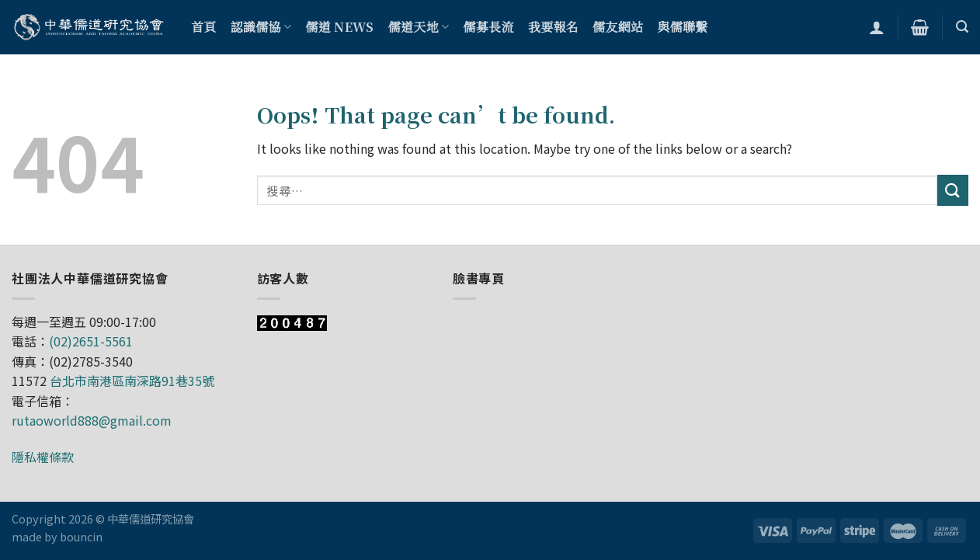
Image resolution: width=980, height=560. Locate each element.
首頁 (204, 27)
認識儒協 (261, 27)
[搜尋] (962, 27)
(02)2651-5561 (91, 341)
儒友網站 (618, 27)
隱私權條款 (43, 457)
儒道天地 (419, 27)
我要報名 (553, 27)
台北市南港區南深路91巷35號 (132, 381)
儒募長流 (488, 27)
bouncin (81, 536)
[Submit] (953, 190)
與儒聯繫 (682, 27)
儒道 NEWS (339, 27)
